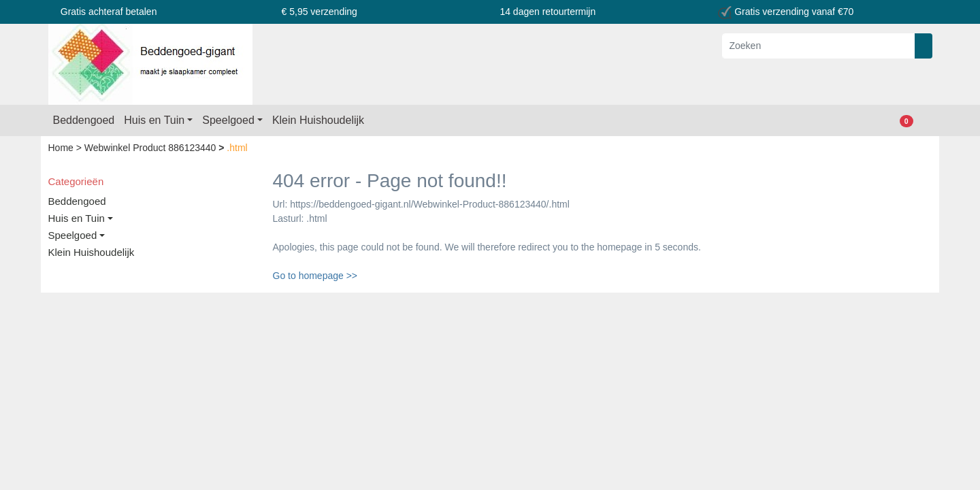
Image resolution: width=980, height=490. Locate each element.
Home (62, 148)
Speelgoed (228, 120)
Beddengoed (84, 120)
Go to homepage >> (315, 276)
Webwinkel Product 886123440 (151, 148)
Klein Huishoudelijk (318, 120)
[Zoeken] (819, 46)
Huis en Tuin (154, 120)
